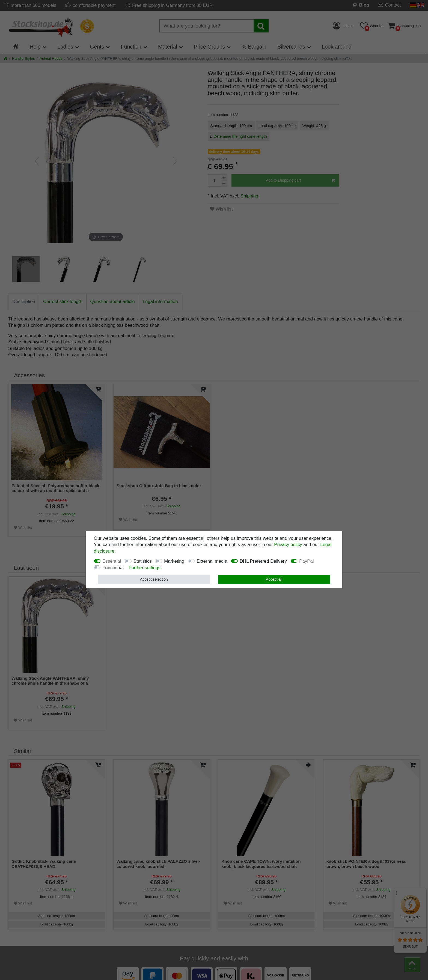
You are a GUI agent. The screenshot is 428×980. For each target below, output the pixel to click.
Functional (113, 568)
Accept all (274, 579)
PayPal (306, 561)
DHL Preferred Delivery (263, 561)
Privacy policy (288, 545)
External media (212, 561)
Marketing (174, 561)
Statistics (143, 561)
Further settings (145, 568)
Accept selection (154, 579)
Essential (112, 561)
